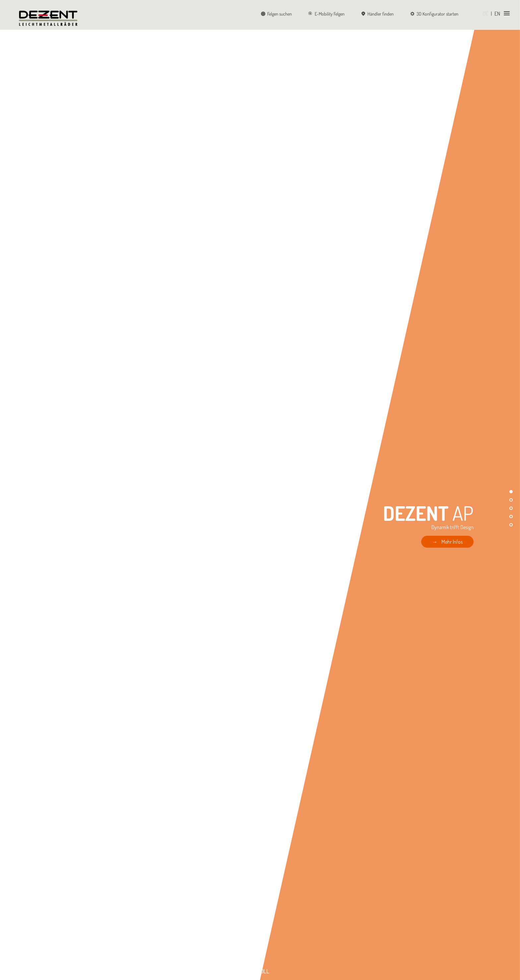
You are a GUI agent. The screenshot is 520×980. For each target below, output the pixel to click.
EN (497, 14)
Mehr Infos (452, 542)
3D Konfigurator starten (434, 14)
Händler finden (377, 14)
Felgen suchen (276, 14)
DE (485, 14)
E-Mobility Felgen (326, 14)
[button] (511, 492)
